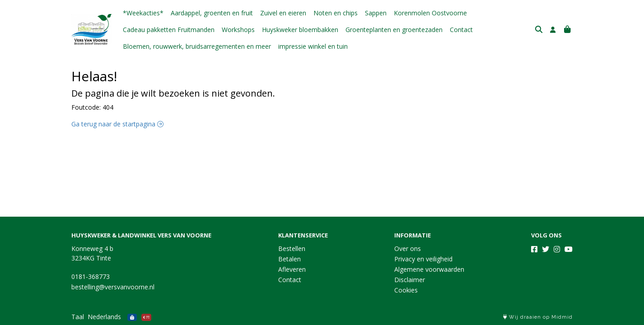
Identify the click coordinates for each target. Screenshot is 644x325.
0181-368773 (91, 276)
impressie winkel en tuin (313, 46)
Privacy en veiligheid (423, 259)
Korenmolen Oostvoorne (430, 13)
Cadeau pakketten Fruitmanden (169, 30)
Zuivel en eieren (283, 13)
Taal (78, 317)
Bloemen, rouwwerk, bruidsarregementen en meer (197, 46)
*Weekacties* (143, 13)
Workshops (238, 30)
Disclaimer (410, 280)
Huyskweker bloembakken (300, 30)
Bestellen (292, 248)
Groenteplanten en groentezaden (394, 30)
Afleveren (292, 269)
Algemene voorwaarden (429, 269)
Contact (461, 30)
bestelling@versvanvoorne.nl (113, 287)
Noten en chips (336, 13)
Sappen (376, 13)
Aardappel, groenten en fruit (212, 13)
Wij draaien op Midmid (538, 317)
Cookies (406, 290)
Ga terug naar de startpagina (117, 124)
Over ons (408, 248)
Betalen (289, 259)
